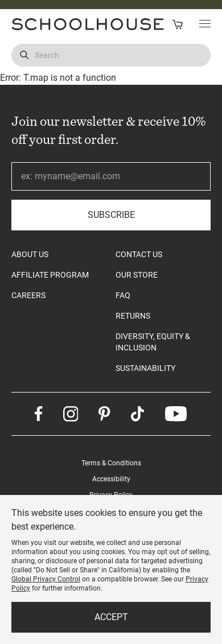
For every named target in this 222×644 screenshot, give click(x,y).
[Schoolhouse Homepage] (57, 24)
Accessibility (111, 479)
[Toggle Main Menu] (205, 24)
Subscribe (111, 215)
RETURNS (133, 316)
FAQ (123, 295)
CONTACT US (139, 254)
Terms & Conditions (111, 463)
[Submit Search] (24, 55)
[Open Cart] (177, 24)
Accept (111, 617)
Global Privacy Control (46, 579)
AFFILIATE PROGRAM (50, 275)
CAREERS (28, 295)
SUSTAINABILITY (145, 368)
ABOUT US (30, 254)
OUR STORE (137, 275)
